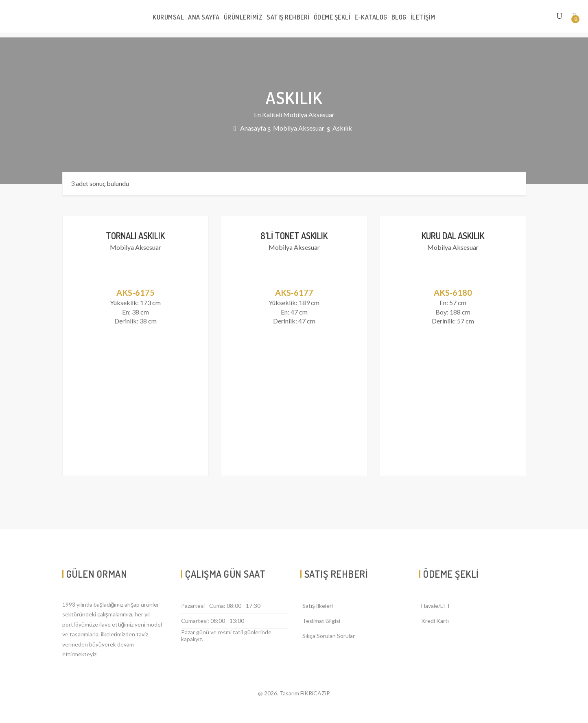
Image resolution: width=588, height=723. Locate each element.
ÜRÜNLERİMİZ (243, 17)
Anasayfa (253, 128)
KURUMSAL (168, 17)
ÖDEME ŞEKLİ (332, 17)
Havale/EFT (436, 606)
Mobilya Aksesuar (136, 247)
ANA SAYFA (204, 17)
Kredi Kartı (435, 621)
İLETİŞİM (423, 17)
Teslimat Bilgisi (321, 621)
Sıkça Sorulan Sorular (329, 636)
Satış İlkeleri (318, 606)
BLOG (399, 17)
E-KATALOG (371, 17)
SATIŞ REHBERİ (288, 17)
